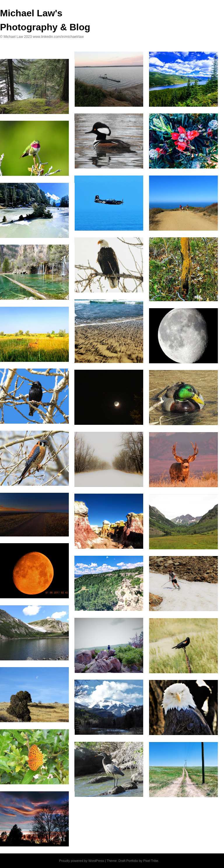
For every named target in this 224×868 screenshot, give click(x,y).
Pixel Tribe (151, 861)
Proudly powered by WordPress (81, 861)
